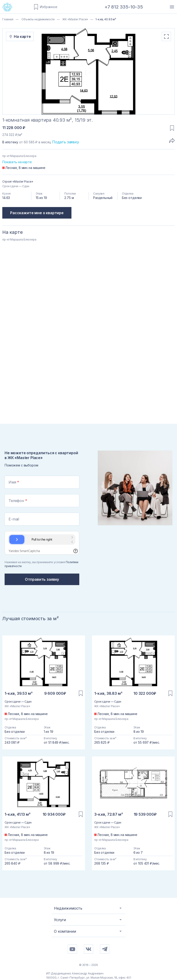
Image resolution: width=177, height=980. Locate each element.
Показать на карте (17, 162)
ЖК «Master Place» (75, 19)
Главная (8, 19)
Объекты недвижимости (38, 19)
